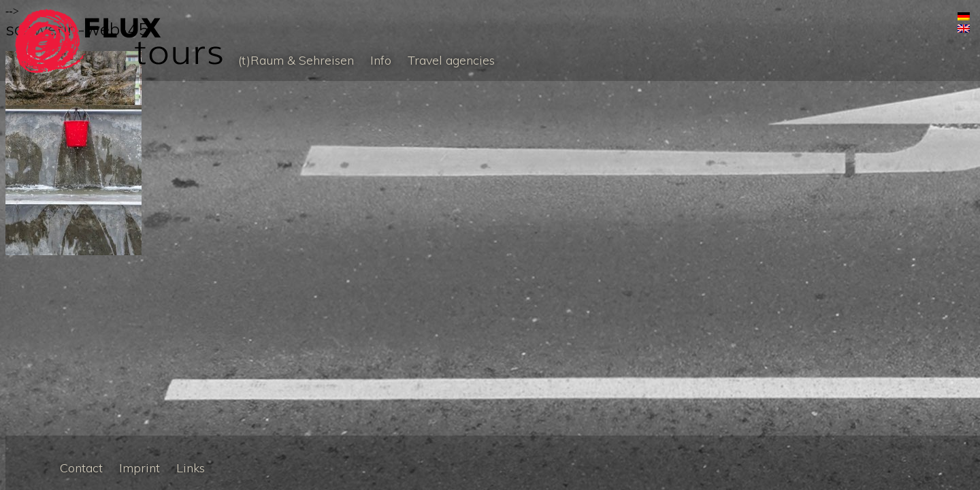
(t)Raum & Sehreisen (296, 60)
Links (191, 468)
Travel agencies (451, 60)
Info (381, 60)
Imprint (140, 468)
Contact (81, 468)
